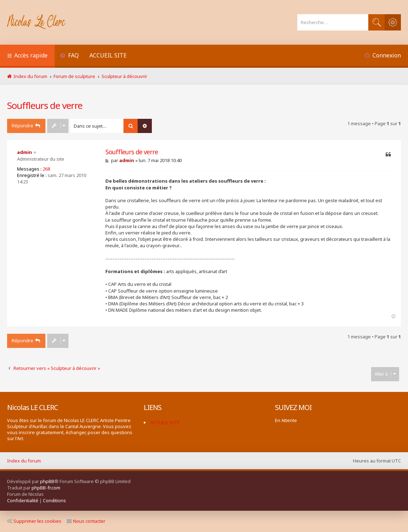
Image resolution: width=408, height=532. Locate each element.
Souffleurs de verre (45, 105)
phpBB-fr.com (46, 488)
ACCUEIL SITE (108, 55)
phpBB (47, 481)
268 (46, 169)
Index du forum (24, 461)
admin (24, 152)
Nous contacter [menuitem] (86, 521)
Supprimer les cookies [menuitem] (34, 521)
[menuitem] (69, 56)
